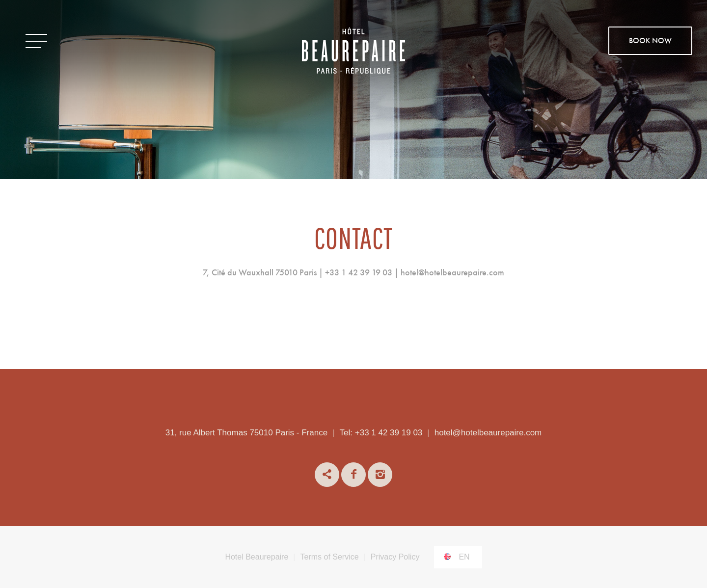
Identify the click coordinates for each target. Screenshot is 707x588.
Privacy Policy (395, 557)
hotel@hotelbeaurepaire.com (488, 433)
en (464, 557)
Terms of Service (330, 557)
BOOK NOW (650, 41)
